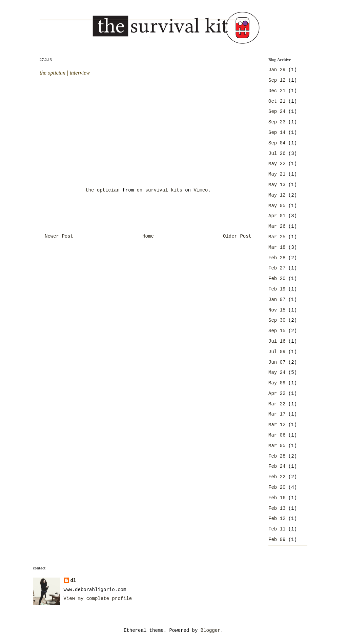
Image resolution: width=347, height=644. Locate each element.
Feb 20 (277, 279)
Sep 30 (277, 320)
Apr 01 (277, 216)
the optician (103, 190)
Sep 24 (277, 112)
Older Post (237, 236)
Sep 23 (277, 122)
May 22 (277, 164)
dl (73, 581)
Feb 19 (277, 289)
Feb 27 (277, 268)
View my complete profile (98, 599)
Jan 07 (277, 300)
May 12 (277, 195)
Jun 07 (277, 362)
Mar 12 (277, 425)
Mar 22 (277, 404)
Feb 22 (277, 477)
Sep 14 (277, 133)
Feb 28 (277, 258)
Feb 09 (277, 540)
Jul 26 (277, 154)
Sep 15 (277, 331)
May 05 (277, 206)
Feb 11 (277, 529)
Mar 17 (277, 414)
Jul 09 (277, 352)
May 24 (277, 373)
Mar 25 (277, 237)
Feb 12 (277, 519)
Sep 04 (277, 143)
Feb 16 (277, 498)
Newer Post (59, 236)
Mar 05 (277, 446)
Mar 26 (277, 226)
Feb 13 (277, 508)
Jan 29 (277, 70)
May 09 (277, 383)
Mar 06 (277, 435)
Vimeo (201, 190)
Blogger (211, 630)
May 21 (277, 174)
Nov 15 (277, 310)
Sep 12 (277, 80)
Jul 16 (277, 341)
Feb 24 (277, 466)
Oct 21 (277, 101)
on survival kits (159, 190)
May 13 (277, 185)
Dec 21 (277, 91)
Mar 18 (277, 247)
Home (148, 236)
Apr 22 (277, 394)
